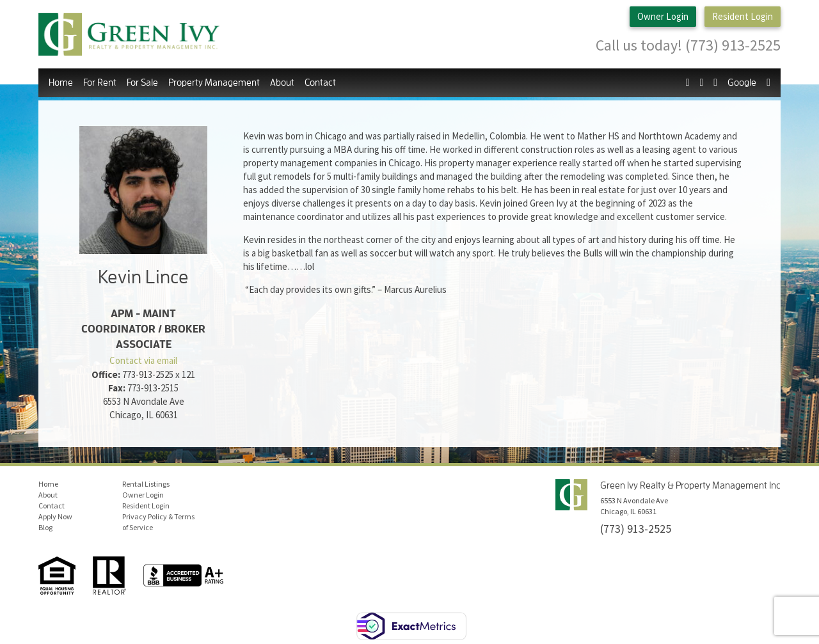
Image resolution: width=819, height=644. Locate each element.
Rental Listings (146, 483)
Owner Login (663, 17)
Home (61, 83)
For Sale (142, 83)
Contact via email (143, 360)
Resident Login (743, 17)
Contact (320, 83)
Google (742, 83)
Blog (45, 527)
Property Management (214, 83)
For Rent (100, 83)
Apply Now (55, 516)
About (282, 83)
